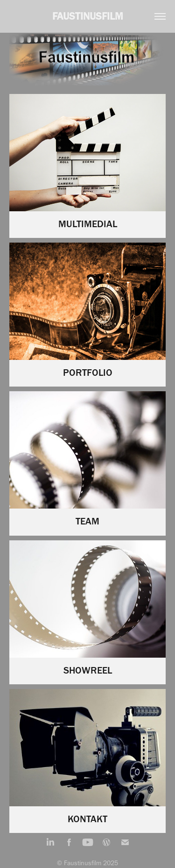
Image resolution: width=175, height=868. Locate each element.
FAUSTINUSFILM (88, 16)
